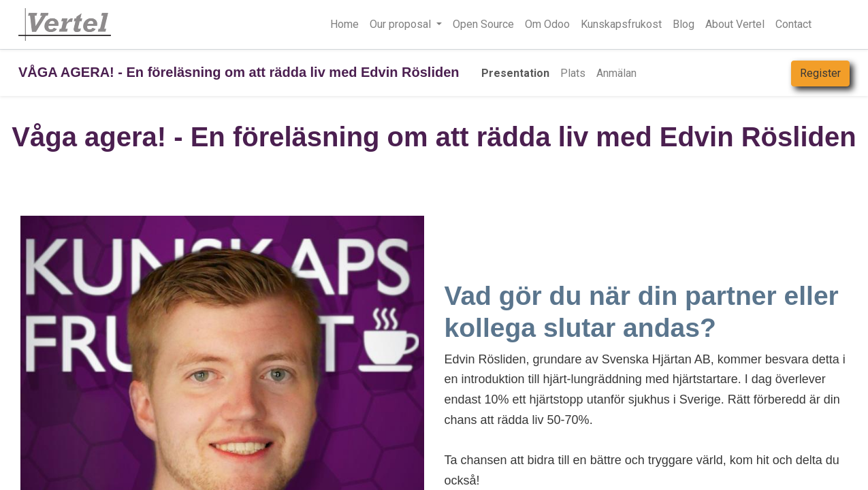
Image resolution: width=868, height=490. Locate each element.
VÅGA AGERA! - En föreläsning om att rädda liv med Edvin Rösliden (239, 72)
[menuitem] (344, 24)
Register (820, 73)
